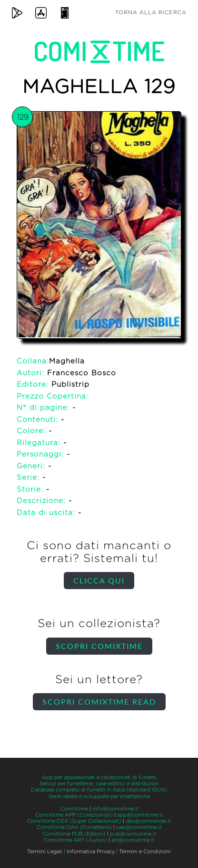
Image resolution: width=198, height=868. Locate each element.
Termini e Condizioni (145, 852)
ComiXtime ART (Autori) (75, 840)
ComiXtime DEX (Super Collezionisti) (74, 821)
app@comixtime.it (140, 815)
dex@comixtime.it (148, 821)
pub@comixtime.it (133, 834)
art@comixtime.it (133, 840)
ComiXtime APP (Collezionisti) (74, 815)
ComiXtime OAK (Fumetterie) (74, 827)
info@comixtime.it (115, 809)
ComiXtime (74, 809)
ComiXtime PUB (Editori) (74, 834)
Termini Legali (45, 852)
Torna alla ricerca (151, 13)
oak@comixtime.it (139, 827)
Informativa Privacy (91, 852)
